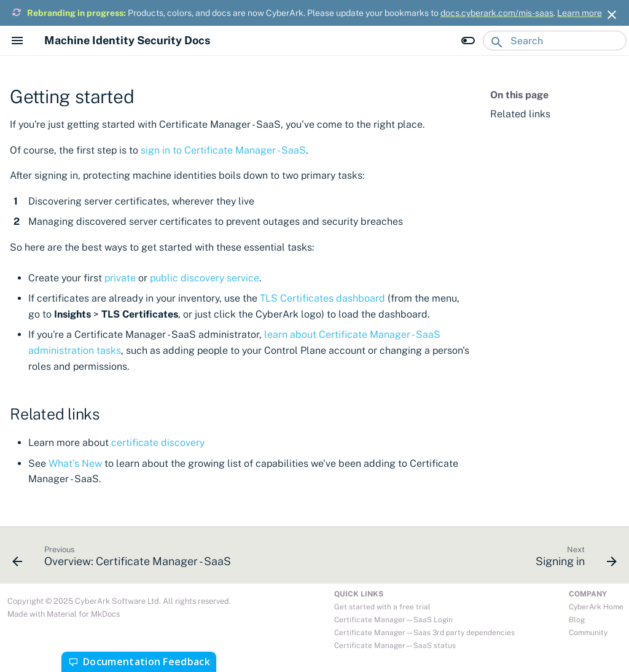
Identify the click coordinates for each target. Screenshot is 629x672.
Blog (577, 620)
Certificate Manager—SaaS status (395, 646)
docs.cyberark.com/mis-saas (497, 13)
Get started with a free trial (382, 607)
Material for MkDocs (83, 614)
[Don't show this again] (612, 15)
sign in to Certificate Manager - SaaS (223, 150)
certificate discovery (158, 443)
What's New (75, 463)
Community (588, 633)
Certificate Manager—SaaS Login (393, 620)
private (120, 278)
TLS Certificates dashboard (322, 298)
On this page (519, 95)
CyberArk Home (596, 607)
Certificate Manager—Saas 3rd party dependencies (424, 633)
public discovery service (205, 278)
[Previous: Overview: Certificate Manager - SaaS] (124, 559)
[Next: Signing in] (573, 559)
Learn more (580, 13)
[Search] (555, 41)
